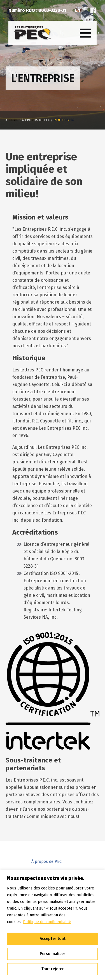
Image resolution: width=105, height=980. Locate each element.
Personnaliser (53, 954)
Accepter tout (53, 939)
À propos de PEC (46, 862)
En (78, 10)
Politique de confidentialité (47, 922)
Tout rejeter (53, 969)
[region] (53, 925)
